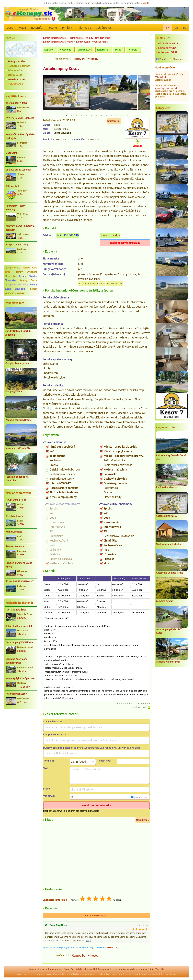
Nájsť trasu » (114, 121)
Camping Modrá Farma (168, 662)
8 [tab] (102, 116)
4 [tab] (81, 116)
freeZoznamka (16, 84)
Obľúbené (178, 59)
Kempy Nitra (76, 38)
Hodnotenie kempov (19, 66)
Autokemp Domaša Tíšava (170, 573)
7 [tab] (97, 116)
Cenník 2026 (84, 50)
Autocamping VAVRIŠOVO (19, 643)
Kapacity (49, 50)
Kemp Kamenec (14, 532)
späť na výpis (63, 59)
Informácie (84, 28)
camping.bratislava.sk (166, 83)
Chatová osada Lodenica (18, 170)
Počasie (52, 28)
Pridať (162, 59)
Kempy (33, 969)
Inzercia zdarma (16, 79)
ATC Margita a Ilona (16, 500)
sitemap (88, 969)
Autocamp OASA (168, 52)
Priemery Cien (15, 70)
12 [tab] (122, 116)
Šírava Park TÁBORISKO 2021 (21, 582)
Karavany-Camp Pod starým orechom (20, 228)
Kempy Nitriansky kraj (55, 38)
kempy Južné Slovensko (21, 287)
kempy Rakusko (169, 974)
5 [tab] (86, 116)
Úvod (10, 28)
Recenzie (133, 50)
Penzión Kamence (15, 546)
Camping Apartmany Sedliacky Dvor (16, 661)
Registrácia (76, 969)
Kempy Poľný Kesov (85, 59)
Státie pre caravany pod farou (171, 98)
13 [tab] (127, 116)
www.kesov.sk (109, 235)
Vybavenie (66, 50)
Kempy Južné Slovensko (98, 38)
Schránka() (104, 28)
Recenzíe (37, 28)
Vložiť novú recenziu (97, 916)
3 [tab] (76, 116)
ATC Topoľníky (13, 186)
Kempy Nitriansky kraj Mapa (58, 42)
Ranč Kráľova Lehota (167, 487)
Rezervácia (103, 50)
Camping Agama (164, 601)
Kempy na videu (17, 61)
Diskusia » (112, 948)
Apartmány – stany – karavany (17, 208)
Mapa (22, 28)
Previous (45, 94)
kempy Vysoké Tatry (17, 285)
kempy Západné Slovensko (21, 291)
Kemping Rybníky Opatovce (20, 678)
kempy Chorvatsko (134, 974)
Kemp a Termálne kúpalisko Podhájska (20, 136)
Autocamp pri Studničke (18, 448)
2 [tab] (71, 116)
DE (185, 28)
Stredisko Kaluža (14, 516)
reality (36, 974)
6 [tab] (92, 116)
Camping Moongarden (17, 363)
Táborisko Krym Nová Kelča (20, 626)
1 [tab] (66, 116)
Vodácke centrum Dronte (19, 420)
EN (176, 28)
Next (148, 94)
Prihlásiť (67, 28)
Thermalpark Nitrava (17, 103)
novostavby (89, 974)
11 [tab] (117, 116)
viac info (145, 3)
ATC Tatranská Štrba (16, 610)
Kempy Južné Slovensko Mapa (92, 42)
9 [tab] (107, 116)
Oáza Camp (12, 153)
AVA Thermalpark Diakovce (20, 118)
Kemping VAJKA (14, 392)
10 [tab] (112, 116)
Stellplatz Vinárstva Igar (18, 245)
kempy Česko (15, 75)
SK (168, 28)
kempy (112, 974)
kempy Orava (13, 268)
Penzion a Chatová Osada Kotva (19, 565)
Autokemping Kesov (16, 694)
